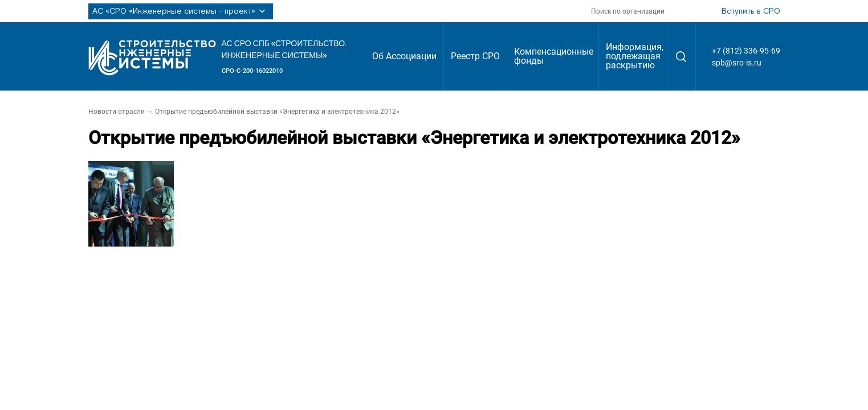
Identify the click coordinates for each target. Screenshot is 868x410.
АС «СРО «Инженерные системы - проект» (181, 11)
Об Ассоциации (404, 56)
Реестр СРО (475, 56)
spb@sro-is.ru (737, 63)
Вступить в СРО (751, 11)
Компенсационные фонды (554, 56)
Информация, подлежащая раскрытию (635, 56)
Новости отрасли (117, 112)
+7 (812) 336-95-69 (746, 51)
